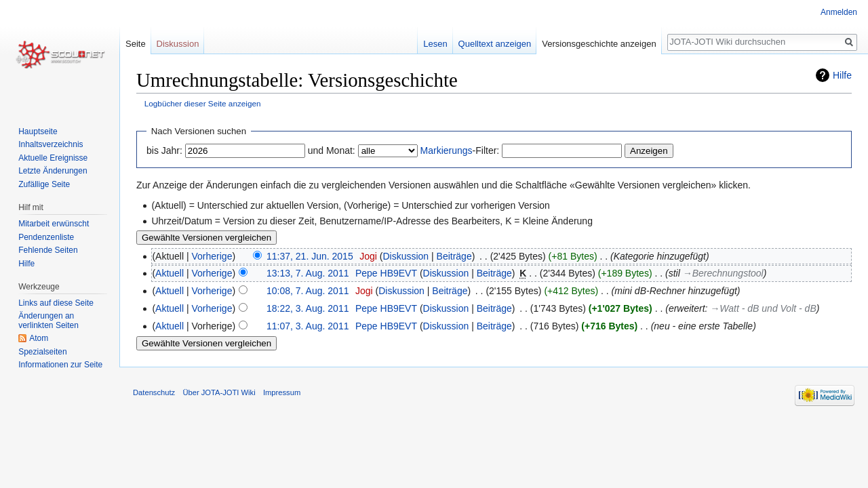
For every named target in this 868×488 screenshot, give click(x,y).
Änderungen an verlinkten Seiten (48, 321)
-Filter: (460, 150)
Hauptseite (38, 131)
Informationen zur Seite (60, 365)
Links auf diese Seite (56, 303)
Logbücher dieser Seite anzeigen (203, 103)
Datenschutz (154, 392)
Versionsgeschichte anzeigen (599, 44)
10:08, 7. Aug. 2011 (308, 291)
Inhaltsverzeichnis (51, 144)
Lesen (435, 44)
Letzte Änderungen (53, 171)
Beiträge (454, 256)
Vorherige (212, 256)
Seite (136, 44)
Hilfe (842, 75)
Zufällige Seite (44, 184)
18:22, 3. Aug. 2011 (308, 308)
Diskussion (406, 256)
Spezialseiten (42, 352)
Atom (39, 338)
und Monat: (332, 150)
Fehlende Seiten (48, 250)
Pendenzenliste (46, 237)
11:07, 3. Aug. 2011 (308, 326)
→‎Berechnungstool (723, 273)
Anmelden (839, 12)
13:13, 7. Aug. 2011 (308, 273)
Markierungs (447, 150)
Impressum (282, 392)
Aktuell (170, 273)
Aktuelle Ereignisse (53, 158)
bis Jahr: (164, 150)
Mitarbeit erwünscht (54, 224)
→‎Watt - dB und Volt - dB (763, 308)
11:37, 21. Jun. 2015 (310, 256)
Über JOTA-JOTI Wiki (219, 392)
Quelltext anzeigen (495, 44)
